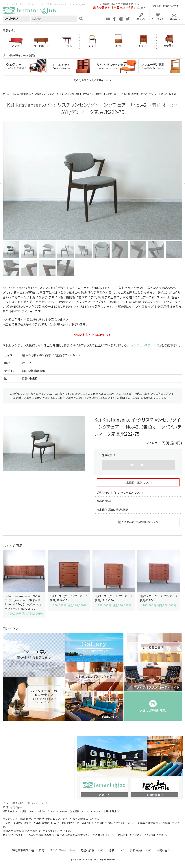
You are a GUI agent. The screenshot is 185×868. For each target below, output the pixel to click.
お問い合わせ (174, 19)
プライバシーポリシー (62, 850)
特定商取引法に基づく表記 (113, 509)
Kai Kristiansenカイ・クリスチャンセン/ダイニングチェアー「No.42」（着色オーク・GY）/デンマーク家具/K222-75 (118, 94)
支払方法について (141, 850)
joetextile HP (154, 795)
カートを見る (158, 19)
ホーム (6, 94)
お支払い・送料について (164, 6)
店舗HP (103, 795)
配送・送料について (92, 850)
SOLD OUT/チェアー (46, 94)
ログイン (141, 19)
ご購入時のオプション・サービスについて (120, 492)
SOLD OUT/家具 (22, 94)
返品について (104, 501)
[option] (92, 180)
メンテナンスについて (145, 345)
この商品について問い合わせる (138, 522)
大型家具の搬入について (138, 482)
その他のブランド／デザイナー (91, 80)
